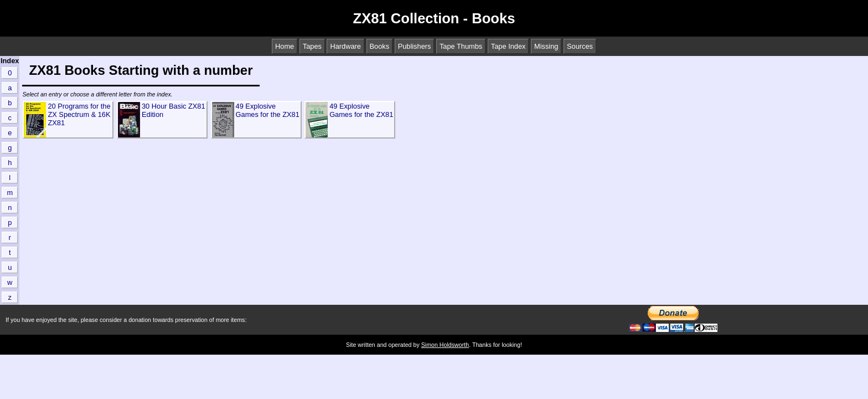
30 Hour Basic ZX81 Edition (174, 110)
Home (285, 46)
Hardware (345, 46)
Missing (546, 46)
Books (380, 46)
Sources (580, 46)
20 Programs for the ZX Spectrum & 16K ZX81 (79, 114)
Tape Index (508, 46)
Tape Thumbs (461, 46)
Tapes (312, 46)
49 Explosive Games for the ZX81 (268, 110)
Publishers (415, 46)
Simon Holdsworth (445, 345)
